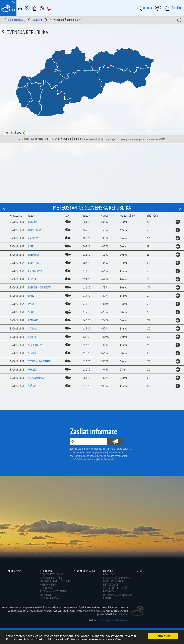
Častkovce (34, 238)
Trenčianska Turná (39, 361)
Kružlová (34, 263)
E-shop (49, 8)
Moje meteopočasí (159, 8)
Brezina (33, 222)
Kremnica (34, 255)
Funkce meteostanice (52, 574)
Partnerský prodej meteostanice (114, 583)
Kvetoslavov (35, 271)
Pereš (31, 246)
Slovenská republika (66, 20)
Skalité (32, 337)
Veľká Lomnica (36, 378)
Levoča (32, 279)
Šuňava (32, 386)
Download (109, 574)
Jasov (31, 304)
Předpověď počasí (50, 598)
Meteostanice (27, 8)
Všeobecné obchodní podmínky (115, 590)
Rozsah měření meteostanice (48, 586)
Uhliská (33, 370)
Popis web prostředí (51, 578)
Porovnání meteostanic (53, 591)
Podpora (42, 8)
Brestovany (35, 230)
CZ (13, 2)
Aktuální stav (13, 133)
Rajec (31, 296)
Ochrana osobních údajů (117, 595)
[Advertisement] (92, 173)
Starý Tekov (35, 345)
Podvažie (33, 320)
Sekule (32, 312)
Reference (46, 595)
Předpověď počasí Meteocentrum (113, 620)
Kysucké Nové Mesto (40, 287)
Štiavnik (33, 353)
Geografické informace (116, 578)
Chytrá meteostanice (35, 8)
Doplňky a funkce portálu (55, 581)
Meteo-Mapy (20, 8)
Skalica (33, 329)
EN (14, 10)
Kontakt (108, 598)
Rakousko (38, 20)
